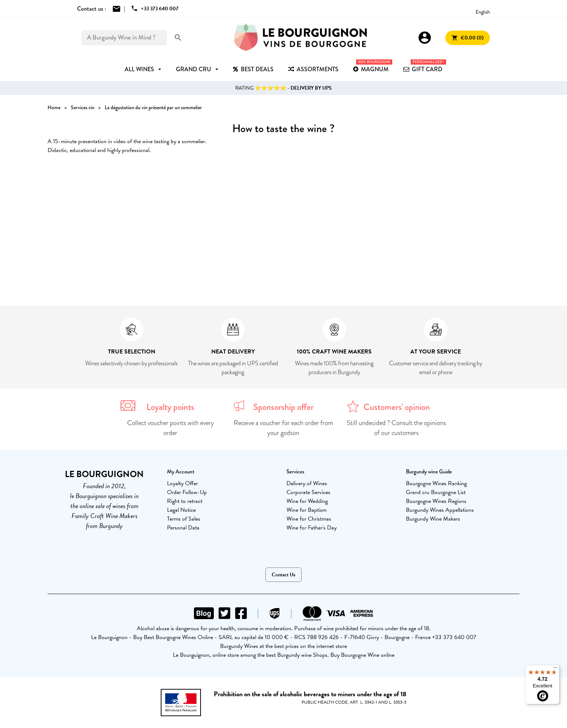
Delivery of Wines (307, 483)
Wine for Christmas (309, 519)
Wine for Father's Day (312, 528)
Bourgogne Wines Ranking (436, 483)
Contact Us (283, 575)
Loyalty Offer (182, 483)
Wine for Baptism (307, 510)
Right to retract (185, 501)
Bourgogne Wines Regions (436, 501)
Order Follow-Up (187, 492)
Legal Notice (181, 510)
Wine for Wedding (307, 501)
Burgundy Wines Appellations (440, 510)
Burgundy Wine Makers (433, 519)
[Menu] (555, 669)
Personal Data (183, 528)
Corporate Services (308, 492)
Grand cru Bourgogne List (436, 492)
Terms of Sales (184, 519)
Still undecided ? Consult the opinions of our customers (396, 428)
